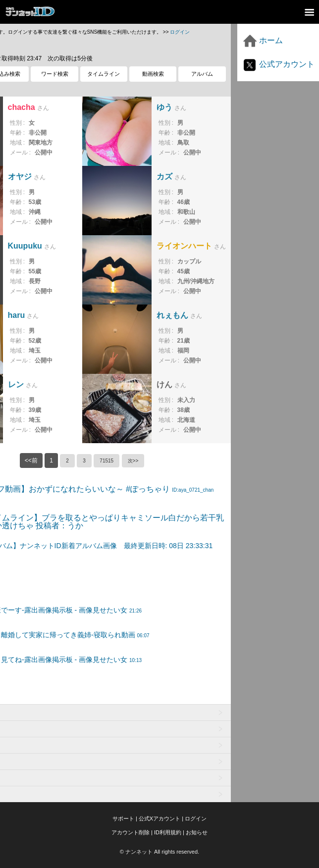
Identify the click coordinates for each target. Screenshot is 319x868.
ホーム (263, 40)
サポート (123, 818)
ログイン (180, 32)
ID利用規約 (168, 832)
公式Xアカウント (159, 818)
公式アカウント (278, 64)
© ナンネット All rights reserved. (159, 852)
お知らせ (197, 832)
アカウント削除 (131, 832)
